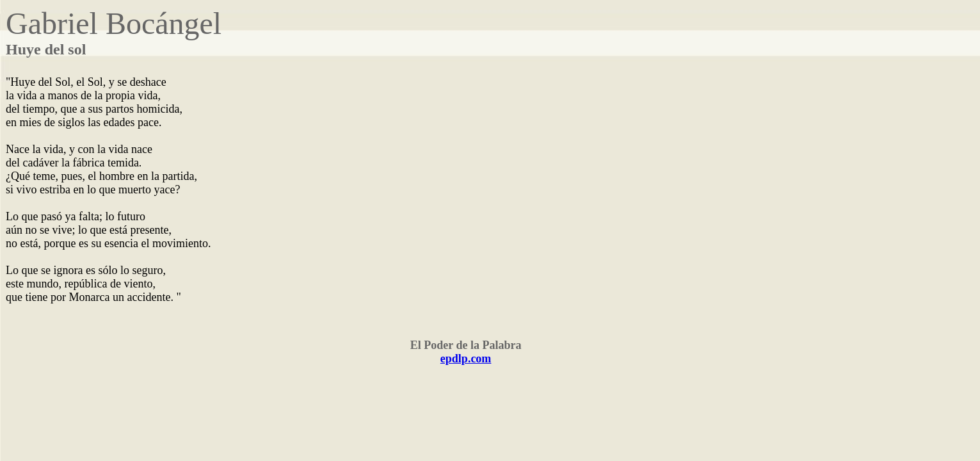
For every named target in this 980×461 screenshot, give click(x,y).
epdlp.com (466, 359)
